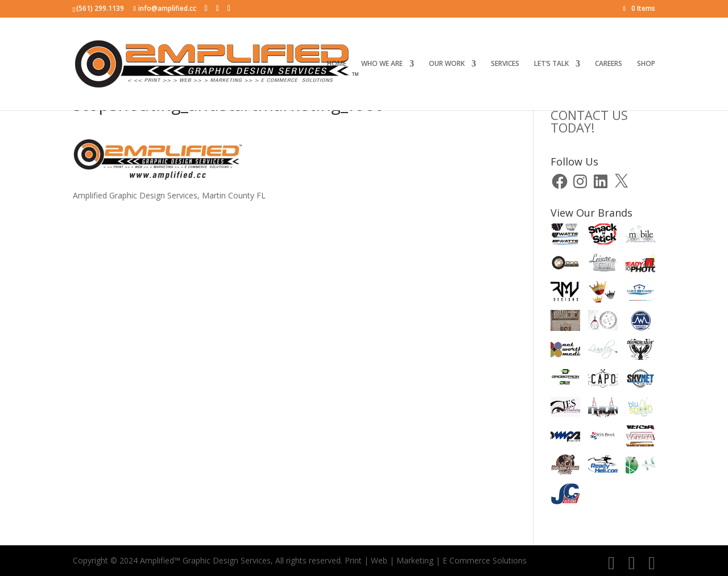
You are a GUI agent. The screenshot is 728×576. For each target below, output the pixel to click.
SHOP (646, 64)
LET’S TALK (551, 64)
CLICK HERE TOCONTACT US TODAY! (594, 115)
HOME (337, 64)
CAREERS (609, 64)
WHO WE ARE (382, 64)
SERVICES (505, 64)
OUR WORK (447, 64)
